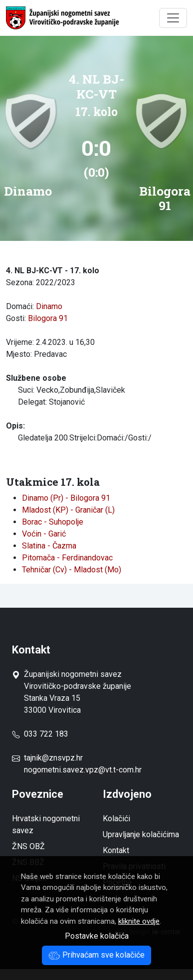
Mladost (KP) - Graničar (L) (68, 510)
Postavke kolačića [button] (97, 936)
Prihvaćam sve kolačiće (96, 955)
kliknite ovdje (139, 921)
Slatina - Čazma (49, 546)
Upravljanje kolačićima (141, 834)
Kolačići (116, 818)
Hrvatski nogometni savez (46, 824)
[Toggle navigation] (173, 18)
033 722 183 (40, 734)
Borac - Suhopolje (53, 522)
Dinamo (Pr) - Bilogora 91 (66, 498)
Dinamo (49, 306)
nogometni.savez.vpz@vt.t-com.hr (83, 770)
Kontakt (116, 850)
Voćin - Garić (44, 534)
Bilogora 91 (48, 318)
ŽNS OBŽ (28, 846)
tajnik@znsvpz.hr (53, 758)
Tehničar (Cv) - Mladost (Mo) (72, 570)
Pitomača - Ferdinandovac (67, 558)
